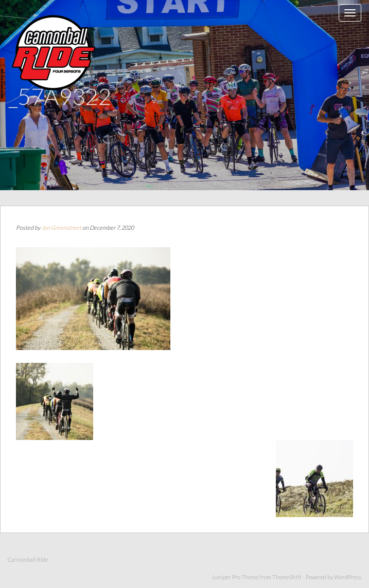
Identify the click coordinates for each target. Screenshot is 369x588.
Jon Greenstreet (61, 227)
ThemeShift (287, 577)
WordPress (348, 577)
